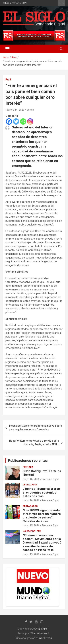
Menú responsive (61, 3)
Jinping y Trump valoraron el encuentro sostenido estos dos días (41, 492)
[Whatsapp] (23, 121)
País (8, 80)
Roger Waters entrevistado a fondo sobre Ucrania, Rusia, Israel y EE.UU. (34, 443)
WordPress (45, 638)
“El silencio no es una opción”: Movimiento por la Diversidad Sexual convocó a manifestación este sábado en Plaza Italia (42, 543)
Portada (28, 467)
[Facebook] (9, 121)
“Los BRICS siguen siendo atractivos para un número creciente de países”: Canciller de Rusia (42, 516)
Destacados (30, 485)
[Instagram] (30, 121)
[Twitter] (16, 121)
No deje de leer (32, 531)
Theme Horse (39, 633)
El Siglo (43, 629)
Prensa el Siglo (50, 479)
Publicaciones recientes (28, 461)
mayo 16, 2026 (31, 479)
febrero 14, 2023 (15, 110)
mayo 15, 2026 (31, 525)
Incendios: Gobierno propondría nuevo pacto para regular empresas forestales (36, 428)
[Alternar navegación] (7, 49)
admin (30, 110)
